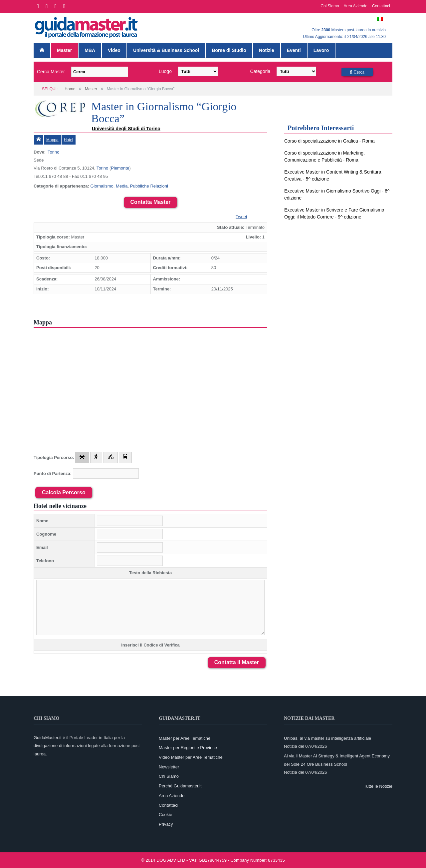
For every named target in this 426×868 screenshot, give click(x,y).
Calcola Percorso (64, 492)
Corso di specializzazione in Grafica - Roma (329, 141)
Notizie (267, 50)
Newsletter (169, 767)
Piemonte (120, 168)
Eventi (294, 50)
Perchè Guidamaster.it (180, 786)
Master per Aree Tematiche (185, 738)
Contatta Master (151, 202)
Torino (53, 152)
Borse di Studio (229, 50)
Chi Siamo (330, 6)
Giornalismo (102, 186)
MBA (90, 50)
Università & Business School (166, 50)
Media (122, 186)
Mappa (52, 140)
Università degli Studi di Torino (126, 129)
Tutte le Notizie (378, 786)
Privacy (166, 824)
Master (64, 50)
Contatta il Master (237, 662)
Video (114, 50)
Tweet (241, 217)
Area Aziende (356, 6)
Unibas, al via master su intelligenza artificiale (327, 738)
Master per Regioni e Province (188, 748)
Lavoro (321, 50)
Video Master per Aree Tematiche (191, 757)
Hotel (69, 140)
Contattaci (381, 6)
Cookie (165, 815)
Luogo (165, 71)
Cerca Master (51, 72)
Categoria (260, 71)
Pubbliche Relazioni (149, 186)
